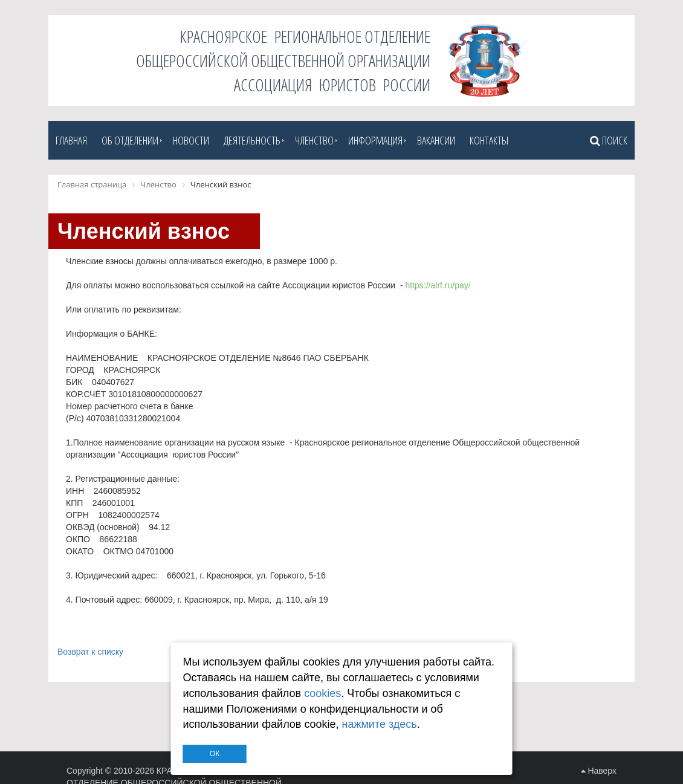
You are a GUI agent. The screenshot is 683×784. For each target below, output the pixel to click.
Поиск (609, 140)
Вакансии (436, 140)
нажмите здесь (379, 724)
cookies (322, 693)
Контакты (489, 140)
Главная (71, 140)
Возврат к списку (90, 652)
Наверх (599, 771)
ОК (215, 754)
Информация (375, 140)
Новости (191, 140)
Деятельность (252, 140)
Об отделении (130, 140)
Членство (314, 140)
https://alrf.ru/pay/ (438, 285)
